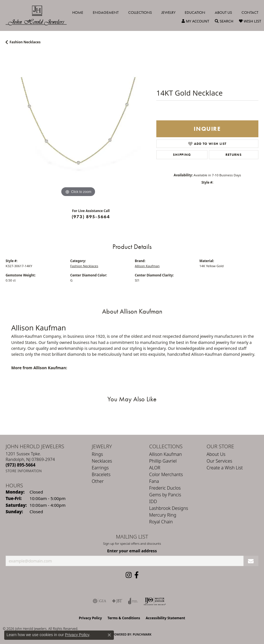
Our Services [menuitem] (219, 461)
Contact (250, 12)
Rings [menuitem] (97, 454)
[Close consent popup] (109, 635)
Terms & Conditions (124, 618)
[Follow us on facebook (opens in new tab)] (136, 575)
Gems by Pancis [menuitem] (165, 495)
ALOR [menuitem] (155, 468)
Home (78, 12)
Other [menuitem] (98, 481)
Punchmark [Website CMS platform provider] (142, 634)
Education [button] (195, 12)
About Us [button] (223, 12)
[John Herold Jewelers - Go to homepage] (39, 15)
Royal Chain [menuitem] (161, 522)
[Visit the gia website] (100, 601)
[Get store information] (24, 471)
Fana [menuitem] (154, 481)
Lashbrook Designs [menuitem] (169, 508)
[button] (195, 21)
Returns (234, 155)
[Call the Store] (21, 465)
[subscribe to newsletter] (251, 561)
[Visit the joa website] (133, 601)
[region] (78, 126)
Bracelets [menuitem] (101, 474)
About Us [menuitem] (216, 454)
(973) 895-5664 (91, 217)
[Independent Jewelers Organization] (155, 601)
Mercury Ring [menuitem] (163, 515)
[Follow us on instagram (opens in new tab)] (129, 575)
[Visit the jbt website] (117, 601)
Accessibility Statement (165, 618)
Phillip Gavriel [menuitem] (163, 461)
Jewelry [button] (168, 12)
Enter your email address (132, 551)
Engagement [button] (106, 12)
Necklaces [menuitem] (102, 461)
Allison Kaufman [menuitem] (166, 454)
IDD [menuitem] (153, 501)
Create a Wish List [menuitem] (225, 468)
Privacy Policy (91, 618)
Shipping (182, 155)
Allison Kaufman (147, 266)
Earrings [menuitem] (100, 468)
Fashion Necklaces (25, 42)
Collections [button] (140, 12)
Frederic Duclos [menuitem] (165, 488)
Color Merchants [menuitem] (166, 474)
